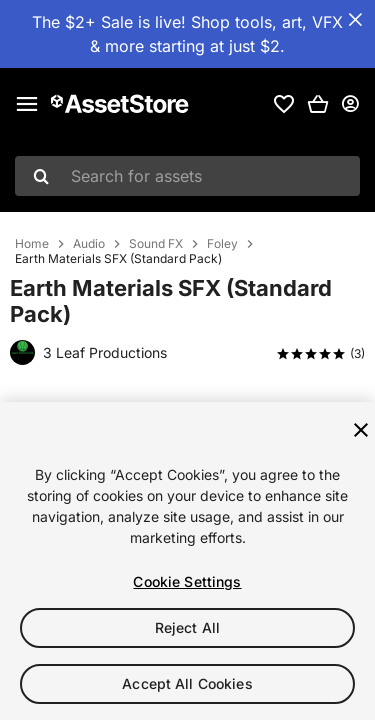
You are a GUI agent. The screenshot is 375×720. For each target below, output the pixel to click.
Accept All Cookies (187, 683)
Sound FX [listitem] (156, 244)
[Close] (361, 430)
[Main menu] (27, 104)
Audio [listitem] (89, 244)
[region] (187, 561)
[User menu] (350, 104)
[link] (284, 104)
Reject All (187, 627)
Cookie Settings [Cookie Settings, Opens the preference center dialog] (187, 581)
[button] (318, 104)
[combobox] (187, 176)
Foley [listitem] (222, 244)
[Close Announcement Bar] (355, 20)
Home (32, 244)
